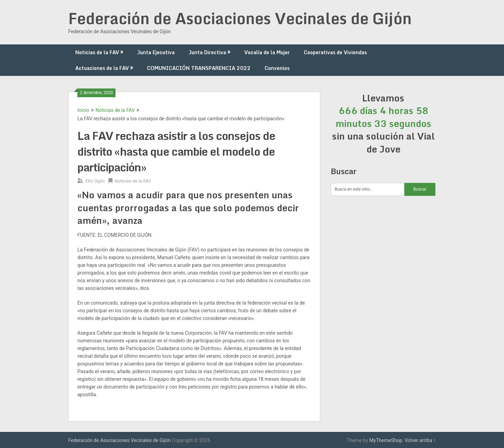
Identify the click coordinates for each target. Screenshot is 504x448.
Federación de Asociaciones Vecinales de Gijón (240, 18)
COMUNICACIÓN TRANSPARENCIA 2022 (199, 68)
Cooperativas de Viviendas (335, 52)
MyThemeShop (386, 440)
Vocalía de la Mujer (267, 52)
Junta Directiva (207, 52)
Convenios (277, 68)
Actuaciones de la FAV (102, 68)
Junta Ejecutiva (156, 52)
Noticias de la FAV (97, 52)
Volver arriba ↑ (420, 440)
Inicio (83, 110)
